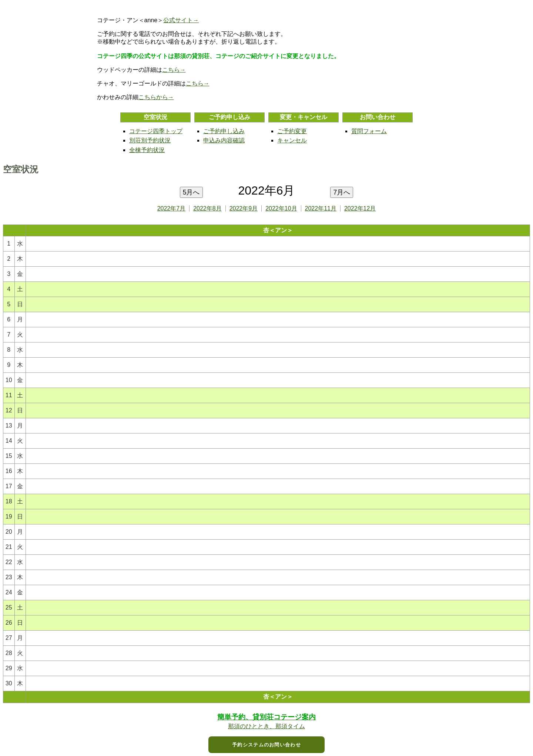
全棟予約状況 (147, 150)
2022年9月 (244, 208)
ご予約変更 (292, 131)
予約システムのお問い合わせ (266, 745)
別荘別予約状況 (150, 140)
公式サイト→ (181, 20)
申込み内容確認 (224, 140)
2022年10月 (281, 208)
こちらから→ (156, 97)
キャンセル (292, 140)
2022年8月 (207, 208)
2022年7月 (172, 208)
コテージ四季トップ (156, 131)
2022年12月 (360, 208)
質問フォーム (369, 131)
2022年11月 (321, 208)
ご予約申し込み (224, 131)
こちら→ (174, 70)
